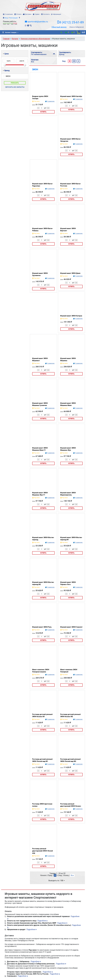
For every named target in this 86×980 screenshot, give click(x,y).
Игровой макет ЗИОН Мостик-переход (43, 539)
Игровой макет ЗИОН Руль (42, 627)
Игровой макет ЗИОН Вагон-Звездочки (71, 140)
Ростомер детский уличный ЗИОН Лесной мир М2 (70, 760)
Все (72, 875)
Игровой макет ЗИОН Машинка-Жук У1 (40, 494)
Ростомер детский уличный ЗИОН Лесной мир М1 (42, 760)
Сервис (37, 14)
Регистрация (13, 18)
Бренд (6, 71)
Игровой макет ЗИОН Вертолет (68, 230)
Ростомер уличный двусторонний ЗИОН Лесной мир (43, 851)
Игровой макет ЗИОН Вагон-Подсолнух (43, 185)
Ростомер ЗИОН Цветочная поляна (42, 805)
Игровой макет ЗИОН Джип (70, 273)
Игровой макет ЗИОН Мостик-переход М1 (71, 539)
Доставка (28, 14)
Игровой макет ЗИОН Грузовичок (40, 274)
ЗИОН (35, 69)
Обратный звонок (59, 27)
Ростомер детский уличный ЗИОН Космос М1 (42, 715)
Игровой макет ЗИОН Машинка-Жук (68, 449)
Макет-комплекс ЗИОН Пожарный (69, 671)
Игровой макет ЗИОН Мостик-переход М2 (43, 583)
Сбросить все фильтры (15, 87)
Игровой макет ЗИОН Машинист (40, 359)
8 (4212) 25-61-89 (72, 22)
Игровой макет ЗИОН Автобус (71, 96)
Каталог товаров (9, 32)
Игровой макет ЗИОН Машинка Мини (68, 404)
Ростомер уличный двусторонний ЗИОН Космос (71, 805)
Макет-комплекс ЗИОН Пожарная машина (41, 671)
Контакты (46, 14)
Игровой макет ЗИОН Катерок (71, 316)
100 (62, 881)
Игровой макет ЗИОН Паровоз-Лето (68, 583)
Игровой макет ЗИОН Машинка (68, 359)
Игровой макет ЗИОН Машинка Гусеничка (40, 404)
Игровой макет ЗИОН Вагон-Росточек (71, 185)
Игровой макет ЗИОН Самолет (71, 627)
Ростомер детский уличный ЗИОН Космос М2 (70, 715)
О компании (9, 14)
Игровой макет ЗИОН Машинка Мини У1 (40, 449)
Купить (43, 112)
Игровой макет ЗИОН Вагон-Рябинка (43, 230)
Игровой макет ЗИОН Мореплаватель (68, 494)
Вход (6, 18)
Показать (15, 83)
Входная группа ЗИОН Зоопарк (40, 97)
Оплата (19, 14)
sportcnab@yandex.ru (38, 22)
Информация (57, 14)
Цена (6, 54)
